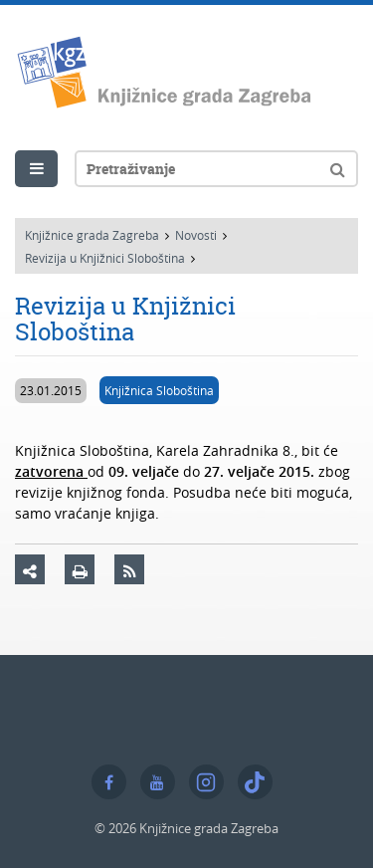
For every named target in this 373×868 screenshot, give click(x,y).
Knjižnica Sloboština (159, 390)
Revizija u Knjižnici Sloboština (105, 258)
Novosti (196, 235)
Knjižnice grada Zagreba (92, 235)
